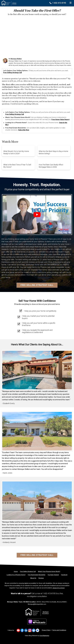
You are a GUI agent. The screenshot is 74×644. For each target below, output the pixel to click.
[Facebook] (64, 575)
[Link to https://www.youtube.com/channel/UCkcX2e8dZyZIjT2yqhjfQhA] (18, 630)
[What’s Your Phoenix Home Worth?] (49, 571)
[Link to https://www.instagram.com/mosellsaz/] (30, 630)
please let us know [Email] (59, 588)
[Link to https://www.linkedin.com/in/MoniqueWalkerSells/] (26, 630)
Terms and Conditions (59, 630)
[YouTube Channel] (53, 575)
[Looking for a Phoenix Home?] (16, 575)
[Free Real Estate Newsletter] (37, 575)
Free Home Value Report (60, 120)
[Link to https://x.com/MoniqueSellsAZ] (34, 630)
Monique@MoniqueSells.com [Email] (37, 604)
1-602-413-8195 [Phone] (58, 3)
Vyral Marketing (44, 636)
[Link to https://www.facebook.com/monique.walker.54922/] (22, 630)
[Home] (8, 3)
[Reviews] (41, 578)
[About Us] (33, 578)
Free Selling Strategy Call (12, 73)
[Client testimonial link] (37, 370)
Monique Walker (16, 59)
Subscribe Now (24, 130)
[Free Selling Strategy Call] (28, 571)
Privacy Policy (46, 630)
